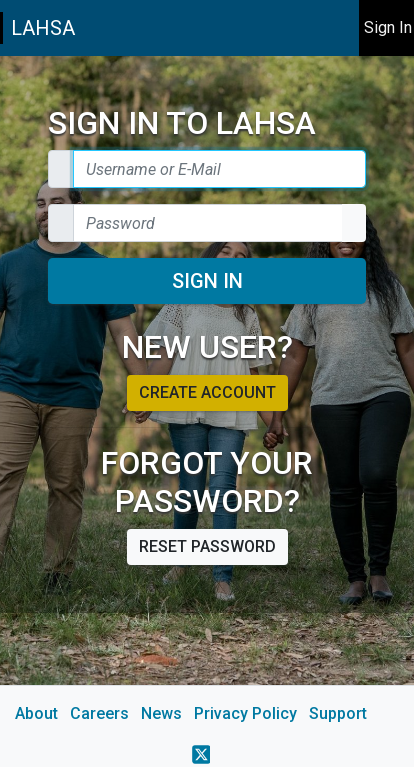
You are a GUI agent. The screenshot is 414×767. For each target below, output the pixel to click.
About (36, 713)
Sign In (207, 281)
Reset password (207, 546)
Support (338, 713)
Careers (99, 713)
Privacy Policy (245, 713)
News (161, 713)
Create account (207, 392)
